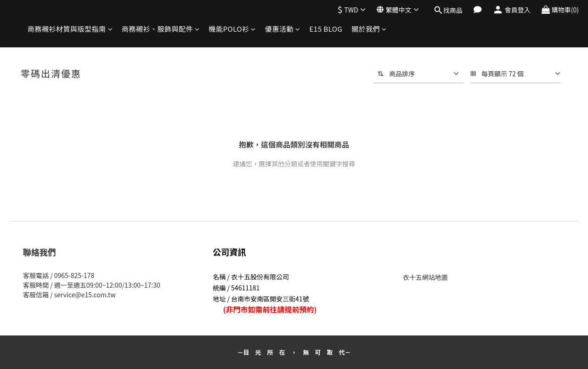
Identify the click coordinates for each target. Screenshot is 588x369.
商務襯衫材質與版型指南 (70, 29)
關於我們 (369, 29)
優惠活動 (283, 29)
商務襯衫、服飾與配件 (161, 29)
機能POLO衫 (232, 29)
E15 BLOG (326, 29)
